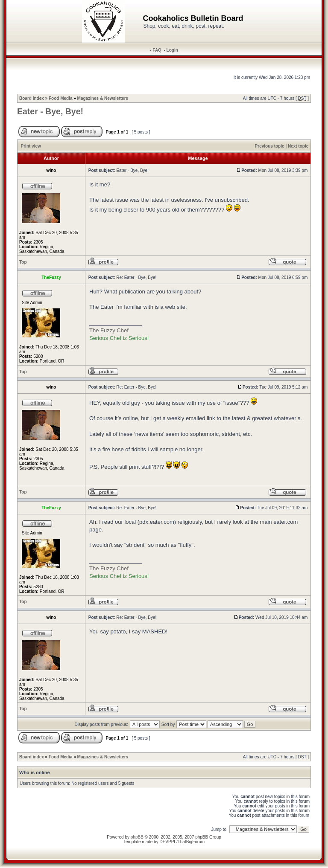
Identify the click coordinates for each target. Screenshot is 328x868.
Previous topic (270, 146)
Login (172, 50)
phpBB (137, 837)
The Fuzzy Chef (109, 330)
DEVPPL (168, 842)
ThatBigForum (191, 842)
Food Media (61, 98)
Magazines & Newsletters (103, 98)
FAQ (157, 50)
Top (23, 262)
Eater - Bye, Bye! (50, 111)
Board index (32, 98)
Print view (31, 146)
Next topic (298, 146)
